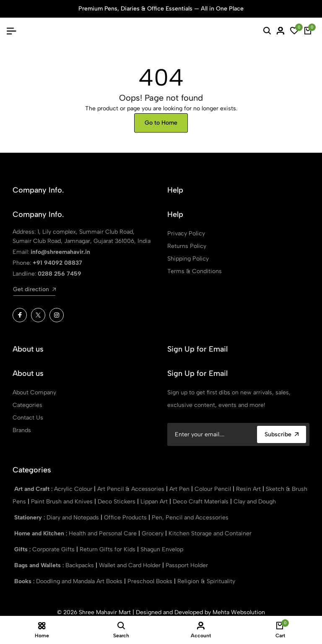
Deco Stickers (117, 502)
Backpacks (80, 565)
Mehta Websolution (239, 612)
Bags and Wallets (38, 565)
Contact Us (28, 418)
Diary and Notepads (74, 518)
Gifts (22, 549)
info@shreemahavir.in (60, 252)
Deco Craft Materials (201, 502)
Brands (22, 430)
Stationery (29, 518)
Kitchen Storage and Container (210, 533)
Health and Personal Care (104, 533)
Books (24, 581)
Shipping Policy (188, 259)
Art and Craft (33, 489)
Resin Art (249, 489)
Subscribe (282, 434)
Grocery (153, 533)
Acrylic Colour (74, 489)
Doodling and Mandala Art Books (80, 581)
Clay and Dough (255, 502)
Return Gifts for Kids (108, 549)
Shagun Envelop (162, 549)
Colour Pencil (214, 489)
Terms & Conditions (195, 271)
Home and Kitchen (40, 533)
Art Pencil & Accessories (132, 489)
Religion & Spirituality (206, 581)
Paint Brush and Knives (63, 502)
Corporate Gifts (54, 549)
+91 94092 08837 (57, 263)
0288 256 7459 (60, 274)
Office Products (126, 518)
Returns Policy (187, 246)
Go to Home (161, 123)
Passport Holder (187, 565)
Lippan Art (155, 502)
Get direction (34, 289)
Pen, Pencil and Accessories (190, 518)
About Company (34, 392)
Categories (27, 405)
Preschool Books (151, 581)
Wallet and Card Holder (131, 565)
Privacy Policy (186, 233)
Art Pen (180, 489)
